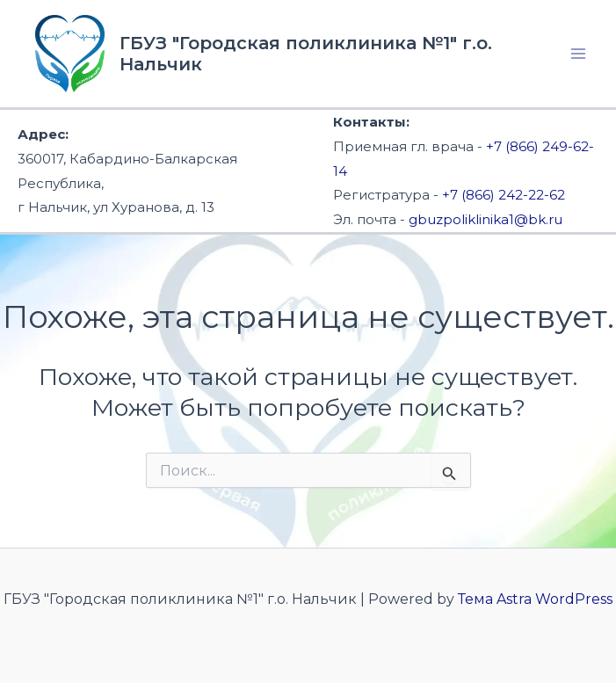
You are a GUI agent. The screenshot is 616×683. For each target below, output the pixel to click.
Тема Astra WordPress (535, 599)
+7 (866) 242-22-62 (504, 195)
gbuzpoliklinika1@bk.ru (486, 219)
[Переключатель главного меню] (579, 54)
